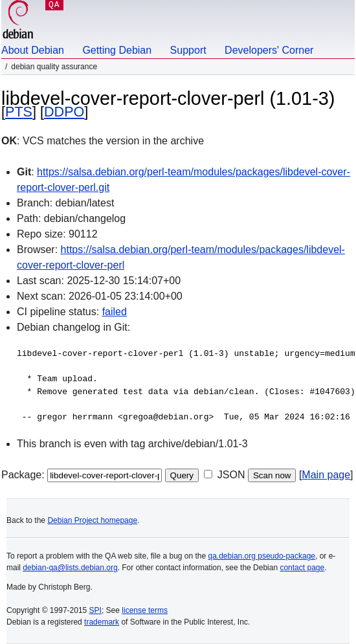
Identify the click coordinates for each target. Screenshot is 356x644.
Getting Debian (117, 50)
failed (115, 312)
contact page (302, 568)
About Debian (33, 50)
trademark (102, 622)
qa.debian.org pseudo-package (262, 556)
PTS (19, 112)
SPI (95, 610)
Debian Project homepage (92, 520)
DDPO (64, 112)
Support (188, 50)
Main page (326, 475)
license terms (145, 610)
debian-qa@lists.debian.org (70, 568)
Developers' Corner (269, 50)
